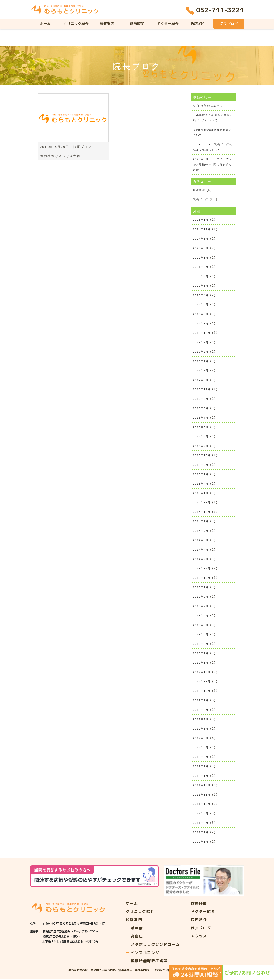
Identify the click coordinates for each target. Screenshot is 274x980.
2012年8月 (201, 710)
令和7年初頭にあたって (209, 106)
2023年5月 (201, 248)
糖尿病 (137, 928)
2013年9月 (201, 588)
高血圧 (137, 936)
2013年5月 (201, 625)
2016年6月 (201, 427)
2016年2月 (201, 446)
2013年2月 (201, 654)
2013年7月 (201, 606)
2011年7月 (201, 833)
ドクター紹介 (168, 24)
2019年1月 (201, 324)
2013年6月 (201, 616)
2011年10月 (202, 805)
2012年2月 (201, 767)
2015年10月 (202, 456)
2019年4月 (201, 305)
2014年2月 (201, 559)
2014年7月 (201, 531)
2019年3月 (201, 314)
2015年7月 (201, 475)
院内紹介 (198, 24)
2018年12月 (202, 333)
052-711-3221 (215, 11)
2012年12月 (202, 672)
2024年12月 (202, 229)
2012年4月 (201, 748)
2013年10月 (202, 578)
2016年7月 (201, 418)
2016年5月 (201, 437)
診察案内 (107, 24)
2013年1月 (201, 663)
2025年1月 (201, 220)
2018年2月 (201, 361)
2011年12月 (202, 786)
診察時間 (137, 24)
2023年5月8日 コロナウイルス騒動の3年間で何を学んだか (213, 164)
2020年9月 (201, 276)
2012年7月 (201, 720)
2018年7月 (201, 342)
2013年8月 (201, 597)
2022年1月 (201, 258)
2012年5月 (201, 738)
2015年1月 (201, 493)
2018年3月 (201, 352)
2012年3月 (201, 757)
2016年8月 (201, 409)
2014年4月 (201, 550)
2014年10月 (202, 512)
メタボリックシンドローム (155, 945)
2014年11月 (202, 503)
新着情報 (199, 190)
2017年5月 (201, 380)
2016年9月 (201, 399)
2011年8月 (201, 823)
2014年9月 (201, 522)
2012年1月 (201, 776)
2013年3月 (201, 644)
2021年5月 (201, 267)
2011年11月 (202, 795)
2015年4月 (201, 484)
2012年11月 (202, 682)
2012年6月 (201, 729)
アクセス (199, 936)
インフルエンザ (145, 953)
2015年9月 (201, 465)
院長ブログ (229, 24)
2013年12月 (202, 569)
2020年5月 (201, 286)
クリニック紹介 (76, 24)
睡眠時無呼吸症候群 (149, 961)
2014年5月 (201, 541)
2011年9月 (201, 814)
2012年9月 (201, 701)
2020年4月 (201, 295)
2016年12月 (202, 390)
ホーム (45, 24)
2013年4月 (201, 635)
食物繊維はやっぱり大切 (60, 156)
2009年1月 (201, 842)
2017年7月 (201, 371)
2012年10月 (202, 691)
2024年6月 (201, 239)
